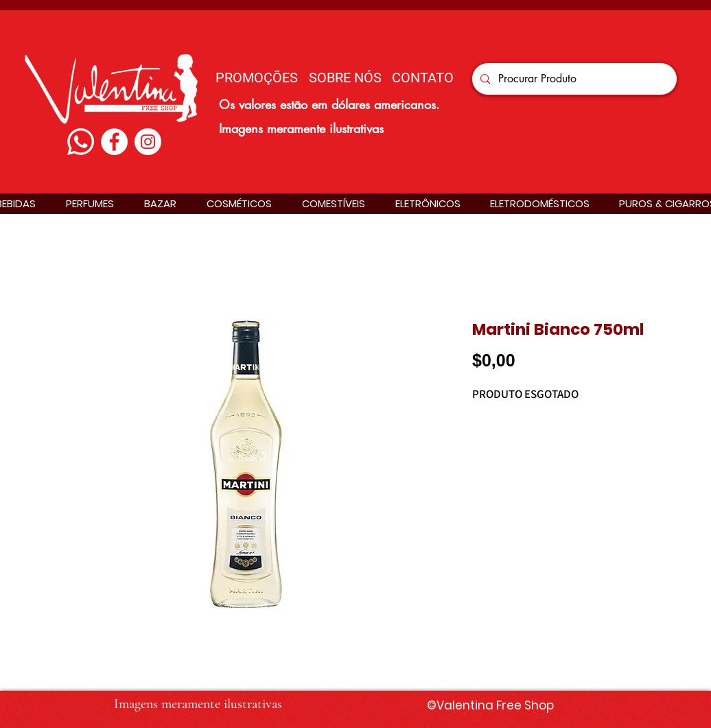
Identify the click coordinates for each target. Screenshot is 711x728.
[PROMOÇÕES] (257, 77)
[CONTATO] (423, 77)
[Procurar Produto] (573, 79)
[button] (90, 203)
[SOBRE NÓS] (345, 77)
